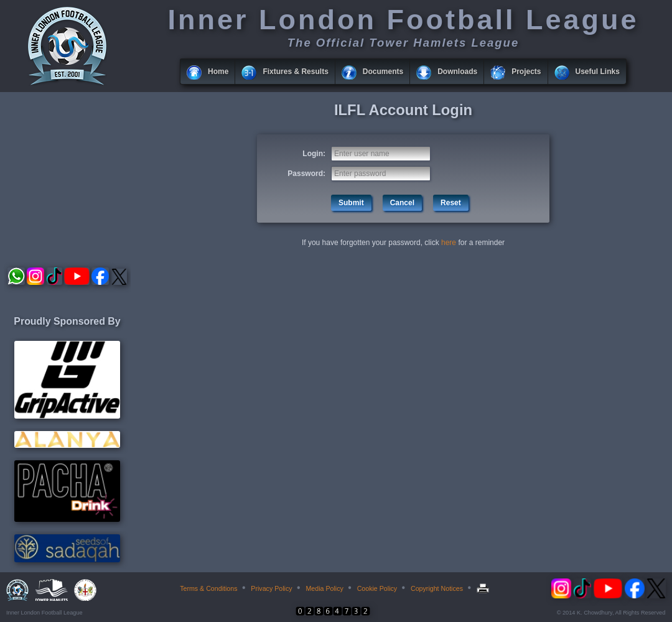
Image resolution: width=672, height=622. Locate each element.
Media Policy (324, 588)
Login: (314, 154)
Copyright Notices (437, 588)
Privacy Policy (271, 588)
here (449, 243)
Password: (306, 174)
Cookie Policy (377, 588)
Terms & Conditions (208, 588)
